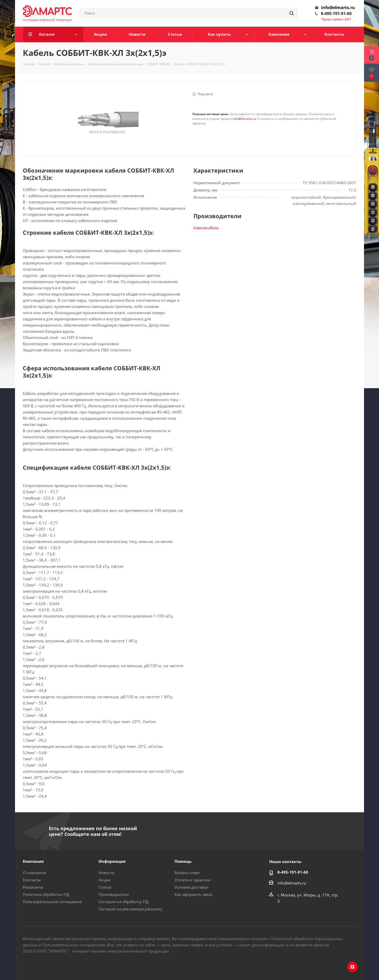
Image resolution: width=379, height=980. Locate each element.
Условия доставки (192, 887)
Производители (114, 894)
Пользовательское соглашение (52, 902)
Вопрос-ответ (187, 873)
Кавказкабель (206, 228)
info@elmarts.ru (338, 8)
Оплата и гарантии (192, 880)
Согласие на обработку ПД (123, 902)
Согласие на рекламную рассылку (130, 909)
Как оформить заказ (193, 894)
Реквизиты (33, 887)
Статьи (105, 887)
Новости (107, 873)
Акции (105, 880)
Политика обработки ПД (46, 894)
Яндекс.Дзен (352, 967)
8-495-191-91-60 (336, 13)
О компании (35, 873)
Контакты (32, 880)
